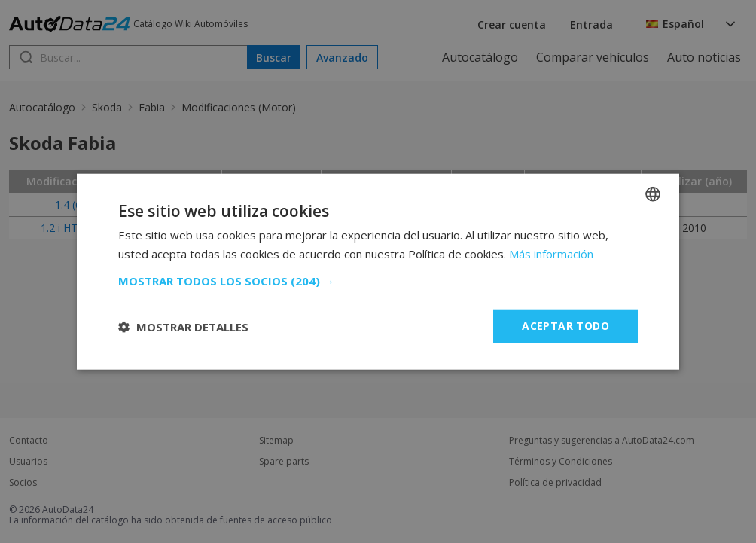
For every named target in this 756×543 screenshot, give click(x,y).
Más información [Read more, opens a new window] (551, 253)
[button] (378, 281)
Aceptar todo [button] (565, 326)
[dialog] (378, 271)
